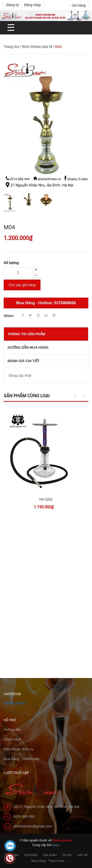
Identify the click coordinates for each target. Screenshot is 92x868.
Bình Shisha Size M (37, 47)
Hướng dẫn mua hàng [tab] (28, 347)
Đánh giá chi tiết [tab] (24, 361)
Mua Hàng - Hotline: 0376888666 (46, 303)
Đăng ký (13, 5)
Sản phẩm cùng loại (27, 396)
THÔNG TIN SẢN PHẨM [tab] (26, 334)
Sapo (56, 845)
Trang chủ (12, 47)
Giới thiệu (31, 855)
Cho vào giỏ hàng (22, 285)
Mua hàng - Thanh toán (48, 861)
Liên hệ (82, 855)
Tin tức (67, 855)
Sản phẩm (50, 855)
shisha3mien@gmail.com (33, 826)
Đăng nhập (33, 5)
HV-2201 (46, 499)
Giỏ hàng (79, 5)
